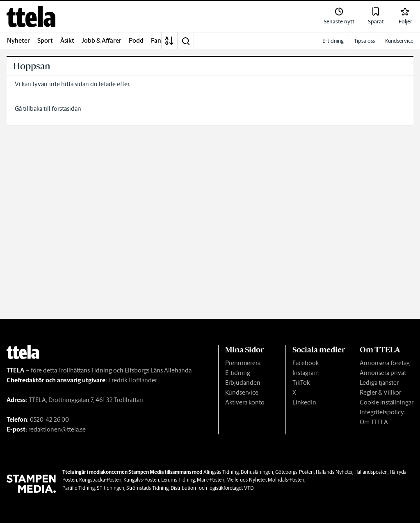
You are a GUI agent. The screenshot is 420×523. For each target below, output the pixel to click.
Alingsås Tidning (221, 472)
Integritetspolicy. (382, 412)
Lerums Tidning (178, 480)
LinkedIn (304, 402)
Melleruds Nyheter (246, 480)
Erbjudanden (243, 383)
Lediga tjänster (379, 383)
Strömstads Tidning (147, 488)
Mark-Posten (211, 480)
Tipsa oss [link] (364, 41)
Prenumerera (243, 363)
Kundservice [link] (399, 41)
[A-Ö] (169, 41)
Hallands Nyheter (334, 472)
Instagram (306, 373)
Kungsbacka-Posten (100, 480)
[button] (185, 41)
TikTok (301, 383)
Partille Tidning (79, 488)
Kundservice (242, 392)
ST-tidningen (111, 488)
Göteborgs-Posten (294, 472)
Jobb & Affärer (102, 40)
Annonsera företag (385, 363)
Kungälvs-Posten (141, 480)
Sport (45, 40)
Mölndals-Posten (286, 480)
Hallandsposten (371, 472)
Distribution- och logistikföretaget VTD (212, 488)
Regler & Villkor (380, 392)
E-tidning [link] (333, 41)
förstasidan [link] (66, 108)
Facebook (306, 363)
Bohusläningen (257, 472)
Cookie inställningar (387, 402)
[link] (31, 17)
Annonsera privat (383, 373)
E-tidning (238, 373)
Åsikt (67, 40)
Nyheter (18, 40)
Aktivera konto (245, 402)
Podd (136, 40)
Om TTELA (374, 422)
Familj (159, 40)
